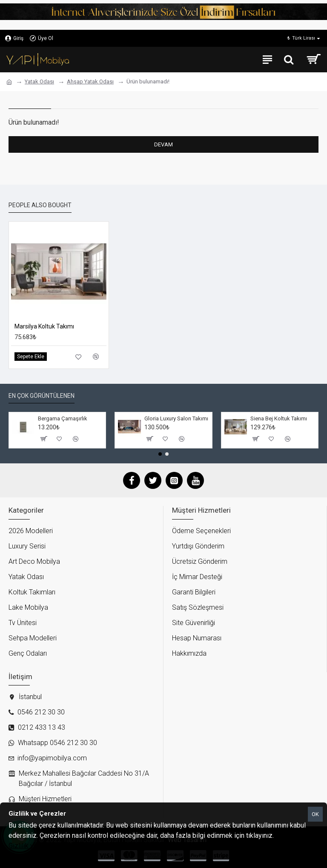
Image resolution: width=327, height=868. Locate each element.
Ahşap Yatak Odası (90, 81)
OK (315, 814)
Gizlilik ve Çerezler (37, 846)
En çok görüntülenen (42, 396)
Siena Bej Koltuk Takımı (279, 418)
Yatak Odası (39, 81)
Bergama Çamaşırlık (63, 418)
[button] (160, 454)
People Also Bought (40, 205)
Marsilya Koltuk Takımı (44, 326)
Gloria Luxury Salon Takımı (176, 418)
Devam (163, 144)
